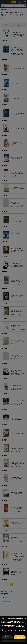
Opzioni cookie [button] (13, 641)
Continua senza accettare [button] (7, 637)
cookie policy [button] (20, 624)
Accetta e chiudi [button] (20, 637)
